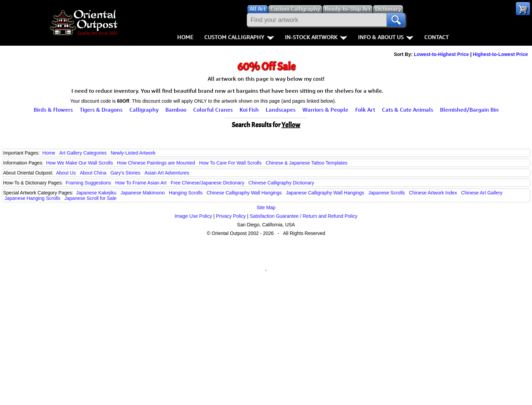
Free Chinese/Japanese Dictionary (207, 183)
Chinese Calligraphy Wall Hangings (244, 193)
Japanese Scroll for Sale (91, 198)
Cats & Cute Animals (408, 110)
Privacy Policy (231, 216)
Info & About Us (386, 37)
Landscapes (281, 110)
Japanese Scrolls (387, 193)
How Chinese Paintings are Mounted (156, 163)
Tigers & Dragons (101, 110)
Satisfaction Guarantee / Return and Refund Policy (304, 216)
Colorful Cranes (213, 110)
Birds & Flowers (53, 110)
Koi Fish (249, 110)
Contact (436, 37)
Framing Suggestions (88, 183)
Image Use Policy (193, 216)
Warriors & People (325, 110)
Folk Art (365, 110)
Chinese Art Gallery (482, 193)
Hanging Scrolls (186, 193)
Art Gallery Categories (83, 153)
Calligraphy (144, 110)
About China (93, 173)
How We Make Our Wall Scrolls (79, 163)
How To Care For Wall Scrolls (230, 163)
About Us (66, 173)
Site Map (266, 207)
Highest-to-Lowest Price (500, 54)
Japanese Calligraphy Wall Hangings (325, 193)
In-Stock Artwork (316, 37)
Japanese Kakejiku (96, 193)
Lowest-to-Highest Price (441, 54)
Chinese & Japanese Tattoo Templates (307, 163)
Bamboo (176, 110)
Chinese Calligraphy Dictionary (281, 183)
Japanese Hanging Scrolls (32, 198)
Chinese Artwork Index (433, 193)
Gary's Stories (125, 173)
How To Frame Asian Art (141, 183)
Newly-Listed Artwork (133, 153)
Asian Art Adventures (167, 173)
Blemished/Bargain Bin (469, 110)
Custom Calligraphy (239, 37)
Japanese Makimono (143, 193)
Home (185, 37)
